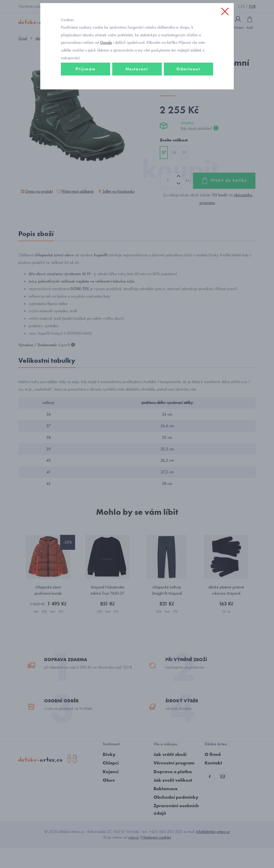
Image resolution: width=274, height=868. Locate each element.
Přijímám (86, 92)
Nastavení (137, 92)
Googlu (106, 65)
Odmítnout (188, 92)
